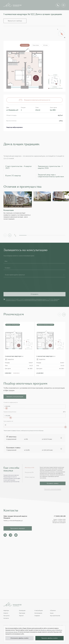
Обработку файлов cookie (48, 630)
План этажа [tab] (36, 45)
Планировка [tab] (25, 45)
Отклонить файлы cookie (20, 638)
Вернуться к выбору (15, 21)
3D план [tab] (45, 45)
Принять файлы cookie (50, 638)
